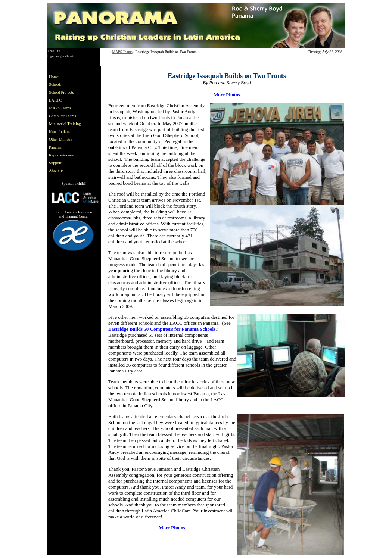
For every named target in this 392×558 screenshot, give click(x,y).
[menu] (66, 124)
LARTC (55, 100)
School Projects (61, 92)
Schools (55, 85)
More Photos (227, 95)
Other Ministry (61, 139)
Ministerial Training (65, 124)
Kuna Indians (60, 132)
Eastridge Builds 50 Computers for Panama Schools (162, 329)
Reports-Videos (61, 155)
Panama (55, 147)
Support (55, 163)
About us (56, 171)
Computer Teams (63, 116)
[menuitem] (66, 77)
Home (54, 77)
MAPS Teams (122, 52)
